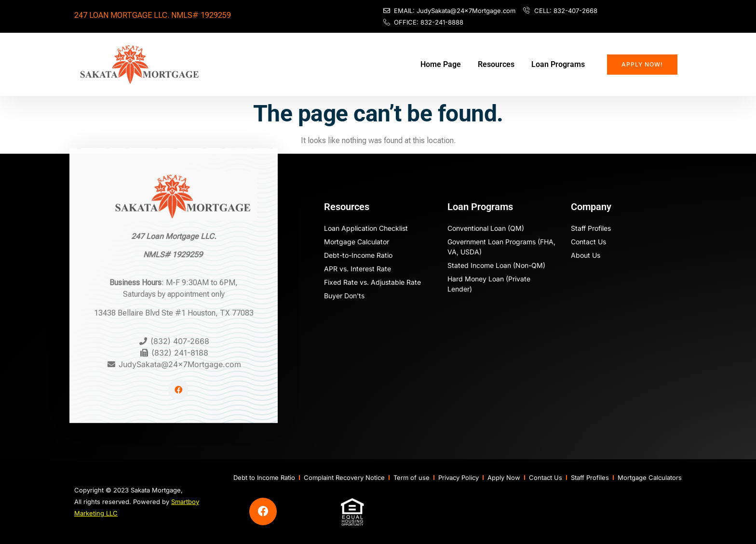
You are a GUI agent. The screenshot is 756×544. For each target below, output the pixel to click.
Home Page (441, 64)
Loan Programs (558, 64)
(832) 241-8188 (180, 333)
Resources (496, 64)
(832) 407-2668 (180, 321)
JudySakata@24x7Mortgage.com (180, 345)
